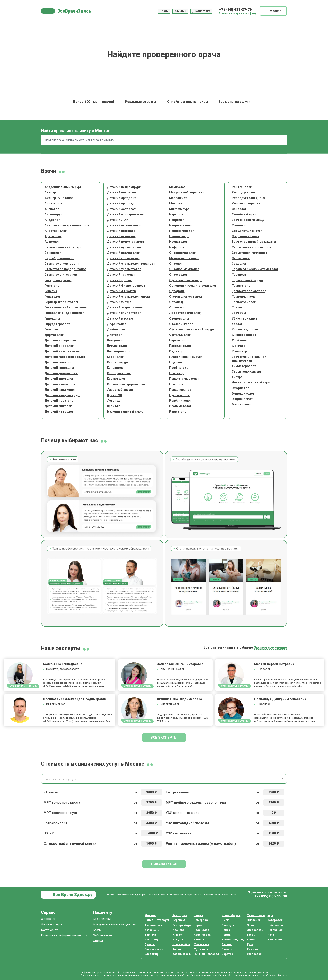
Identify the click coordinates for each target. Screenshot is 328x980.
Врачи (164, 11)
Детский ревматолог (123, 253)
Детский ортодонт (121, 198)
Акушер (50, 192)
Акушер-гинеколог (59, 198)
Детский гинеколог (60, 368)
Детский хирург (119, 302)
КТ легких (52, 792)
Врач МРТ (114, 406)
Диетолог (114, 335)
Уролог (237, 324)
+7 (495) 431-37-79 (235, 10)
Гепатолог (53, 297)
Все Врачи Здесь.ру (72, 895)
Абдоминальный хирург (63, 187)
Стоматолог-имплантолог (252, 247)
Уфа (270, 915)
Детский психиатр (121, 231)
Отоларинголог (181, 324)
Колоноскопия (55, 823)
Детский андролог (59, 346)
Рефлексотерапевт (247, 203)
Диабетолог (116, 329)
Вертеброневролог (59, 258)
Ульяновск (254, 954)
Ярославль (275, 939)
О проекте (48, 919)
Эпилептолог (242, 404)
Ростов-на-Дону (233, 939)
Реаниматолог (180, 406)
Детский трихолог (121, 275)
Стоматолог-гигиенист (250, 253)
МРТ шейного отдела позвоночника (196, 803)
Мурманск (201, 949)
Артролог (52, 242)
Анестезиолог (56, 231)
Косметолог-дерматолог (126, 384)
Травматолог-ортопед (249, 291)
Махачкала (201, 944)
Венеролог (53, 253)
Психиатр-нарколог (184, 379)
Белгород (151, 939)
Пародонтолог (180, 346)
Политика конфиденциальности (64, 935)
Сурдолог (239, 264)
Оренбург (228, 925)
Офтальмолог (180, 335)
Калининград (181, 954)
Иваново (178, 930)
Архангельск (153, 925)
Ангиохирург (54, 214)
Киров (198, 925)
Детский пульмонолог (124, 247)
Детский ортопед (121, 203)
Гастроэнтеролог (58, 280)
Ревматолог (179, 411)
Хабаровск (275, 920)
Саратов (227, 954)
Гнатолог (52, 329)
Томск (251, 939)
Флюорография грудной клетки (70, 844)
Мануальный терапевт (187, 192)
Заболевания (102, 935)
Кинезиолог (116, 368)
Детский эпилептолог (124, 313)
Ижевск (178, 935)
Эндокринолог (243, 393)
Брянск (150, 944)
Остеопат (177, 307)
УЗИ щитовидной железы (187, 823)
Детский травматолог (124, 269)
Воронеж (179, 920)
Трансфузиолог (244, 302)
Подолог (176, 362)
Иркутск (178, 939)
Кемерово (201, 920)
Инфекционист (119, 351)
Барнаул (150, 935)
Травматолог (242, 286)
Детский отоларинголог (126, 214)
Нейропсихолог (181, 225)
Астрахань (152, 930)
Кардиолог (115, 357)
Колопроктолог (119, 373)
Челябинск (275, 930)
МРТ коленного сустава (63, 813)
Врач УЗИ (239, 313)
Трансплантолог (244, 297)
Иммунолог (115, 340)
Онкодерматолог (182, 253)
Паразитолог (179, 340)
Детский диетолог (59, 379)
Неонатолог (178, 242)
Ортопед (176, 302)
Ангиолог (52, 209)
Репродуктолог (244, 192)
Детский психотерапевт (126, 242)
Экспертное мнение (270, 647)
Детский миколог (58, 406)
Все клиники (102, 919)
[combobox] (164, 779)
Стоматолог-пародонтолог (65, 269)
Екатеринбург (182, 925)
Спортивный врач (246, 236)
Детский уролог (119, 280)
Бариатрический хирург (63, 247)
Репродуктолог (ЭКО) (248, 198)
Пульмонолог (179, 395)
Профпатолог (180, 368)
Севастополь (256, 915)
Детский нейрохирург (124, 187)
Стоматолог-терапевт (62, 275)
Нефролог (177, 247)
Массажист (178, 198)
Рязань (227, 944)
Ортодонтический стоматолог (193, 286)
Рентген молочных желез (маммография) (201, 844)
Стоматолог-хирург (247, 371)
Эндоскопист (242, 399)
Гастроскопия (177, 792)
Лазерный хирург (120, 390)
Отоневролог (179, 318)
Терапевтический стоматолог (255, 269)
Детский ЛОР (117, 220)
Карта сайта (50, 930)
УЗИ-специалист (245, 318)
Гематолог (53, 286)
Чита (271, 935)
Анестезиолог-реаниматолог (67, 225)
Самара (227, 949)
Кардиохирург (118, 362)
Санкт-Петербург (157, 920)
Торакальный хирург (248, 280)
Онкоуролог (178, 275)
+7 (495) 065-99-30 (271, 896)
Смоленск (254, 920)
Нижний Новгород (206, 954)
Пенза (226, 930)
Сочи (250, 925)
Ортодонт (177, 291)
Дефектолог (117, 324)
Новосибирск (231, 915)
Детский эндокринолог (125, 307)
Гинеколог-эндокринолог (64, 313)
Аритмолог (53, 236)
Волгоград (180, 915)
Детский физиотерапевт (126, 286)
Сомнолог (239, 225)
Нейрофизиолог (182, 231)
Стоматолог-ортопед (186, 297)
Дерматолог (54, 335)
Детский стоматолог (123, 258)
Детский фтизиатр (121, 291)
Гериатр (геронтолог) (61, 302)
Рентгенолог (242, 187)
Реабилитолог (180, 401)
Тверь (251, 935)
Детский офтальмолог (124, 225)
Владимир (152, 954)
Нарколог (176, 214)
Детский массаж (120, 318)
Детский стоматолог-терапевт (131, 264)
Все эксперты (164, 737)
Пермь (226, 935)
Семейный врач (244, 214)
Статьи (98, 941)
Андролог (52, 220)
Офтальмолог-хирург (186, 280)
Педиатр (176, 351)
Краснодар (201, 930)
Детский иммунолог (60, 384)
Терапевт (239, 275)
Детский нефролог (122, 192)
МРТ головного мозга (62, 803)
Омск (225, 920)
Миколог (176, 203)
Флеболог (240, 340)
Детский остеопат (121, 209)
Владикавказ (154, 949)
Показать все (164, 864)
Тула (250, 944)
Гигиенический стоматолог (66, 307)
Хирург (237, 377)
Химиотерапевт (244, 366)
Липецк (199, 939)
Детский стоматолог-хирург (129, 297)
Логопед (114, 401)
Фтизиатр (239, 351)
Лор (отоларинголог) (185, 313)
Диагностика (201, 11)
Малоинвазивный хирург (126, 411)
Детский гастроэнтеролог (65, 357)
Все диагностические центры (114, 924)
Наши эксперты (52, 924)
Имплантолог (117, 346)
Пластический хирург (186, 357)
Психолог (176, 384)
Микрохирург (179, 209)
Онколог (176, 264)
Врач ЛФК (114, 395)
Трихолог (239, 307)
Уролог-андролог (245, 329)
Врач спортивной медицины (254, 242)
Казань (177, 949)
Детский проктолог (60, 401)
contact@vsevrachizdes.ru (273, 975)
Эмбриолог (240, 388)
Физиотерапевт (244, 335)
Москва (150, 915)
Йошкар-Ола (181, 944)
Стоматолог (241, 258)
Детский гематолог (60, 362)
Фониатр (239, 346)
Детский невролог (59, 411)
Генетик (51, 291)
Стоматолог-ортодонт (62, 264)
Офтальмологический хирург (192, 329)
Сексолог (239, 209)
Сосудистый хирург (247, 231)
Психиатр (176, 373)
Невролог (177, 220)
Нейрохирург (179, 236)
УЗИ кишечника (178, 833)
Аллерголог (54, 203)
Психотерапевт (181, 390)
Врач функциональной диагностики (249, 359)
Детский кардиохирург (62, 395)
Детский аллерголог (61, 340)
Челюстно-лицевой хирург (252, 382)
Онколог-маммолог (184, 269)
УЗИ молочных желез (184, 813)
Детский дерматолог (61, 373)
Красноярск (202, 935)
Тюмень (252, 949)
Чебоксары (275, 925)
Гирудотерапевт (57, 324)
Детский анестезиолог (62, 351)
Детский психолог (121, 236)
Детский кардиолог (60, 390)
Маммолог (177, 187)
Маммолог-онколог (184, 258)
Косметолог (116, 379)
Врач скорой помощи (248, 220)
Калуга (198, 915)
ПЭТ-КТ (50, 833)
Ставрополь (255, 930)
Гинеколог (53, 318)
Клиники (180, 11)
